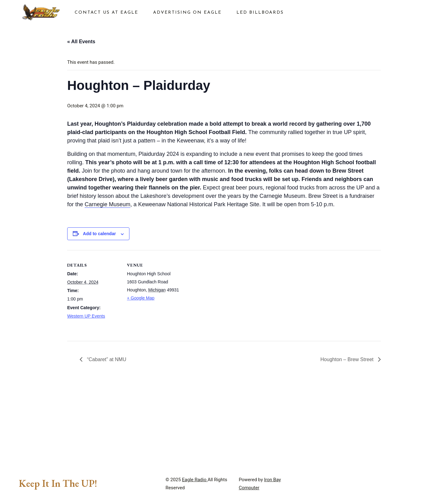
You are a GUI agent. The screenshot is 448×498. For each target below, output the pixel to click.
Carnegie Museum (107, 204)
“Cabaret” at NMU (106, 359)
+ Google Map (141, 298)
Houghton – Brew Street (348, 359)
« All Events (81, 42)
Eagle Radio (195, 480)
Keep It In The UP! (58, 483)
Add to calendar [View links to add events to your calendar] (100, 234)
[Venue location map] (219, 293)
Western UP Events (86, 316)
